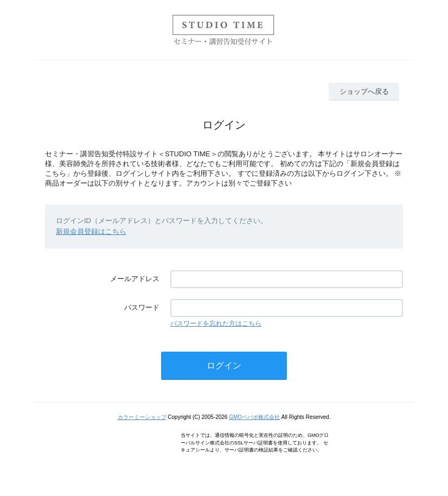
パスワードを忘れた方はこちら (216, 323)
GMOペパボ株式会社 (254, 417)
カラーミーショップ (142, 417)
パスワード (142, 307)
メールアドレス (135, 279)
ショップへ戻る (364, 91)
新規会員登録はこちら (91, 231)
